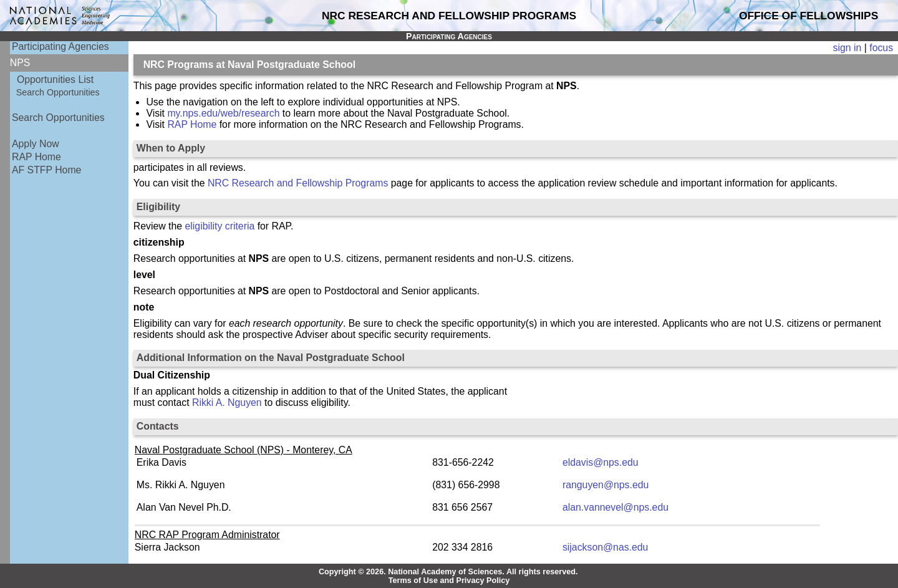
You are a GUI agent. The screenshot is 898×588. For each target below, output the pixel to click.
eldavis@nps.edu (601, 462)
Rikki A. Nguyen (227, 402)
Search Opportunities (58, 92)
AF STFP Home (46, 170)
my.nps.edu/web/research (223, 113)
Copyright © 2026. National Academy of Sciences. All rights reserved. (448, 572)
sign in (847, 48)
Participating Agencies (60, 46)
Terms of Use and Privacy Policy (449, 581)
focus (881, 48)
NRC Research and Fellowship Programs (298, 183)
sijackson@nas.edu (606, 547)
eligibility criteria (220, 226)
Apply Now (36, 144)
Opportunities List (55, 80)
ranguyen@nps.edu (606, 485)
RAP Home (36, 157)
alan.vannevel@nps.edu (616, 507)
